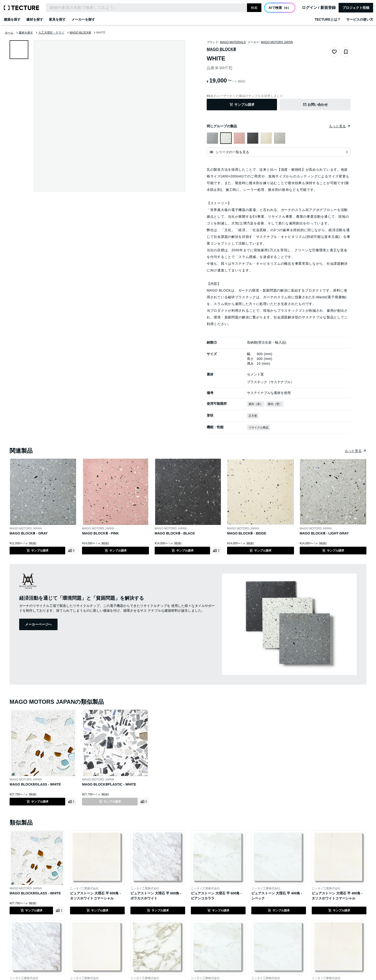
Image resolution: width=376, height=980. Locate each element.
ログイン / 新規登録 (319, 8)
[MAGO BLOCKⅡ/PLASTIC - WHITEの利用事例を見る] (144, 802)
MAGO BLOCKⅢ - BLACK (175, 533)
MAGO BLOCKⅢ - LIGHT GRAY (324, 533)
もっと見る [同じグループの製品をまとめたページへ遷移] (337, 126)
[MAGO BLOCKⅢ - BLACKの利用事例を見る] (216, 551)
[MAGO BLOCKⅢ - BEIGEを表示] (266, 138)
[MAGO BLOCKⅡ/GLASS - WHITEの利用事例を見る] (71, 802)
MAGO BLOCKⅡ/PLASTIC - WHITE (109, 784)
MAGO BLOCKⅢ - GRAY (29, 533)
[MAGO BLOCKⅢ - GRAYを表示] (212, 138)
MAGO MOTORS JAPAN (277, 42)
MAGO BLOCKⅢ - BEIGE (247, 533)
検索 (254, 8)
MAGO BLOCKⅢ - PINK (100, 533)
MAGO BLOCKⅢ (221, 49)
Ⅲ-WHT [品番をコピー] (224, 68)
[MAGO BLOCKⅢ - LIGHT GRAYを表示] (280, 138)
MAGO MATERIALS (233, 42)
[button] (215, 342)
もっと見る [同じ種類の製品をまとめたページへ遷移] (353, 451)
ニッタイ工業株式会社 (84, 888)
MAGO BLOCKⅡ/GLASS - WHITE (35, 784)
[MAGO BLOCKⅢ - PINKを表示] (239, 138)
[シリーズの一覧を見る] (279, 152)
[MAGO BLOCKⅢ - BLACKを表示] (253, 138)
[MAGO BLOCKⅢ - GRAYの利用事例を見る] (71, 551)
